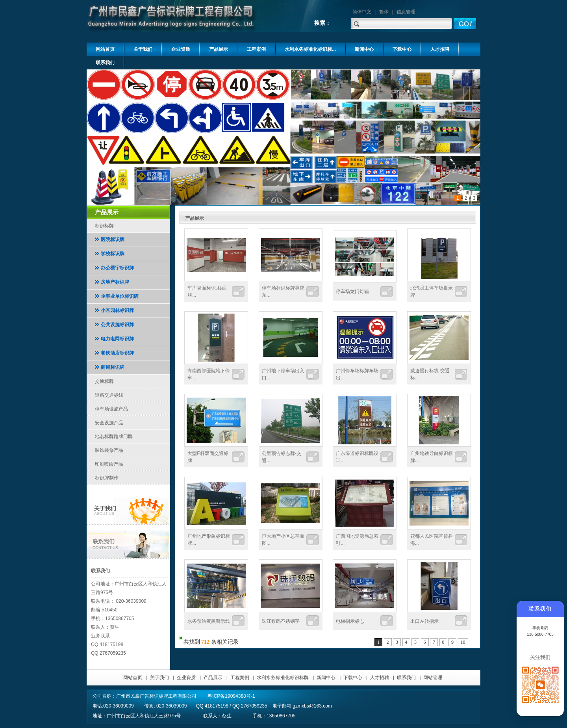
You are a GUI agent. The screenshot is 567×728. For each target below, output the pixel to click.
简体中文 (362, 12)
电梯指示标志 (350, 621)
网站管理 (433, 678)
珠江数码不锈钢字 (281, 621)
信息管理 (406, 12)
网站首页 (133, 678)
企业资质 (186, 678)
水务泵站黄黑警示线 (209, 621)
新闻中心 (326, 678)
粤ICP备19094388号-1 (231, 696)
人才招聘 (380, 678)
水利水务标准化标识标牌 (283, 678)
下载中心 (353, 678)
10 (463, 642)
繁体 (384, 12)
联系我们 (406, 678)
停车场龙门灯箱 (352, 292)
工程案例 (240, 678)
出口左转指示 (424, 621)
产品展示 (213, 678)
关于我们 (159, 678)
